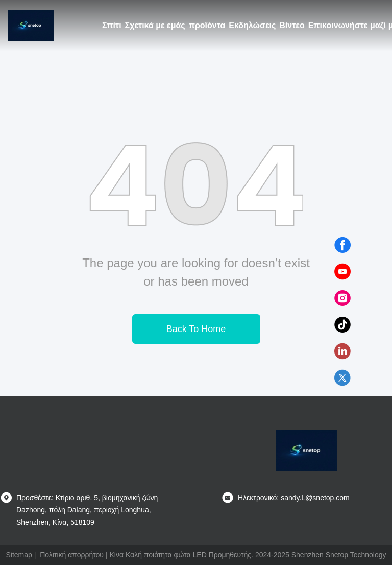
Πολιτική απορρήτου (72, 555)
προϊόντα (207, 25)
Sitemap (19, 555)
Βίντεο (292, 25)
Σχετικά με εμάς (155, 25)
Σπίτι (112, 25)
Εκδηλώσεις (252, 25)
